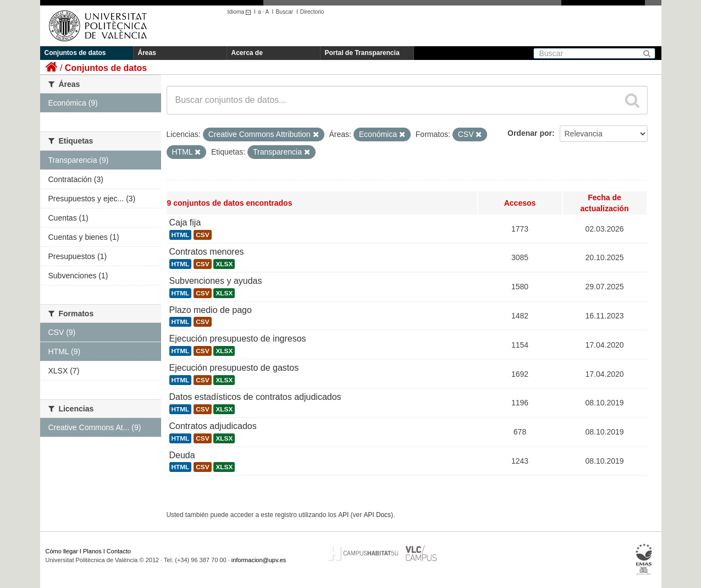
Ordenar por (530, 133)
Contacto (119, 551)
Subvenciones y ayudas (216, 281)
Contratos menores (207, 252)
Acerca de (247, 53)
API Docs (377, 515)
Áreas (147, 53)
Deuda (182, 455)
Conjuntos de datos (75, 53)
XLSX (224, 264)
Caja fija (185, 222)
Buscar (284, 12)
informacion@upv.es (259, 560)
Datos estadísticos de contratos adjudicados (255, 397)
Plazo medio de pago (211, 310)
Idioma (241, 12)
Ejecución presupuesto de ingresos (238, 339)
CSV (202, 235)
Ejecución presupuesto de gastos (234, 368)
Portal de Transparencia (362, 53)
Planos (92, 551)
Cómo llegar (62, 551)
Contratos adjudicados (213, 426)
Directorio (312, 12)
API (343, 515)
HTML (181, 235)
